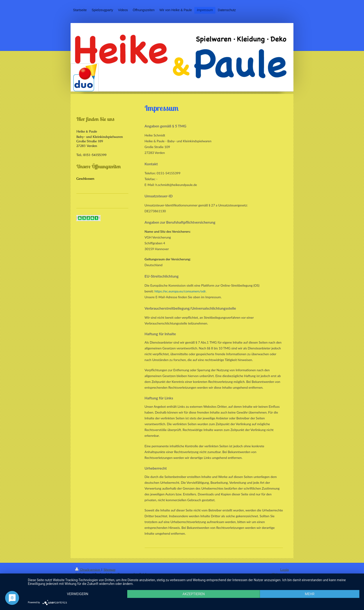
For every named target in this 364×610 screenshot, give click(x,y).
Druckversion (88, 570)
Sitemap (109, 570)
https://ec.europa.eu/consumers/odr (180, 291)
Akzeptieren (194, 594)
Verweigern (78, 594)
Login (284, 570)
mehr (310, 594)
